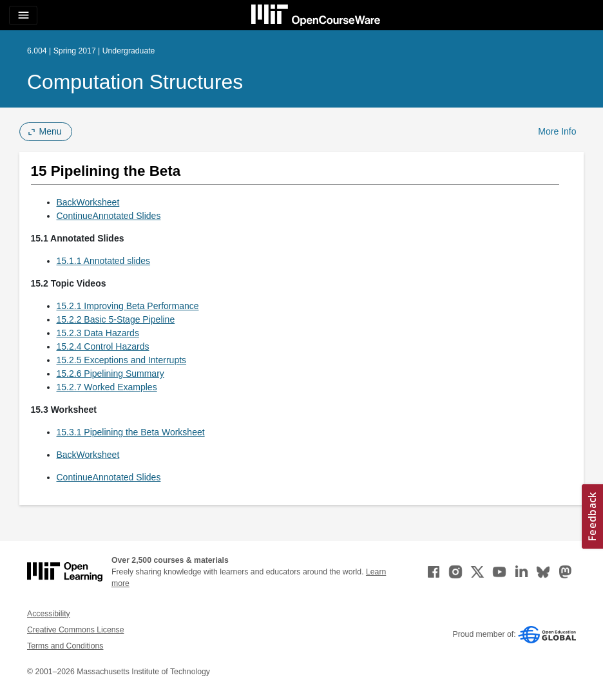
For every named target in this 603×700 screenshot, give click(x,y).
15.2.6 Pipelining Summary (110, 374)
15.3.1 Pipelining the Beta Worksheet (131, 432)
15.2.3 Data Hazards (98, 333)
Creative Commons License (75, 630)
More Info (557, 131)
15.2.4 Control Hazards (103, 346)
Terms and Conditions (65, 646)
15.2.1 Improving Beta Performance (128, 306)
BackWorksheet (88, 202)
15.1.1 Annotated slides (104, 261)
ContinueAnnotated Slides (109, 216)
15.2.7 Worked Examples (107, 387)
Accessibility (49, 614)
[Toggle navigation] (23, 15)
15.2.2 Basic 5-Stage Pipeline (116, 319)
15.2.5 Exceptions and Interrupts (122, 360)
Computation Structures (135, 82)
